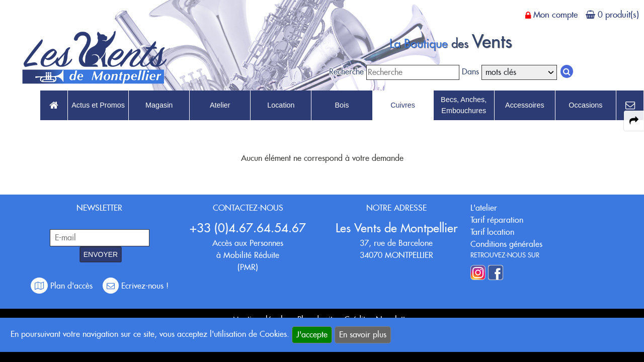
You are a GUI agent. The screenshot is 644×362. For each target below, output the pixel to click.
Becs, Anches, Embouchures (464, 105)
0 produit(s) (618, 15)
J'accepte (312, 335)
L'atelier (484, 208)
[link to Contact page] (630, 106)
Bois (342, 105)
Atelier (220, 105)
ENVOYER (101, 254)
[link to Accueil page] (54, 106)
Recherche (346, 72)
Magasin (159, 105)
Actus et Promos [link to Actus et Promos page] (98, 105)
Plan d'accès (63, 286)
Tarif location (492, 232)
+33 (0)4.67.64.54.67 (248, 228)
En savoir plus (363, 335)
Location (281, 105)
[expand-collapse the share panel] (634, 121)
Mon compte (555, 15)
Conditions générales (506, 244)
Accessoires (525, 105)
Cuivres (403, 105)
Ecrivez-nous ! (136, 286)
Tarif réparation (497, 220)
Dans (470, 72)
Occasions (585, 105)
